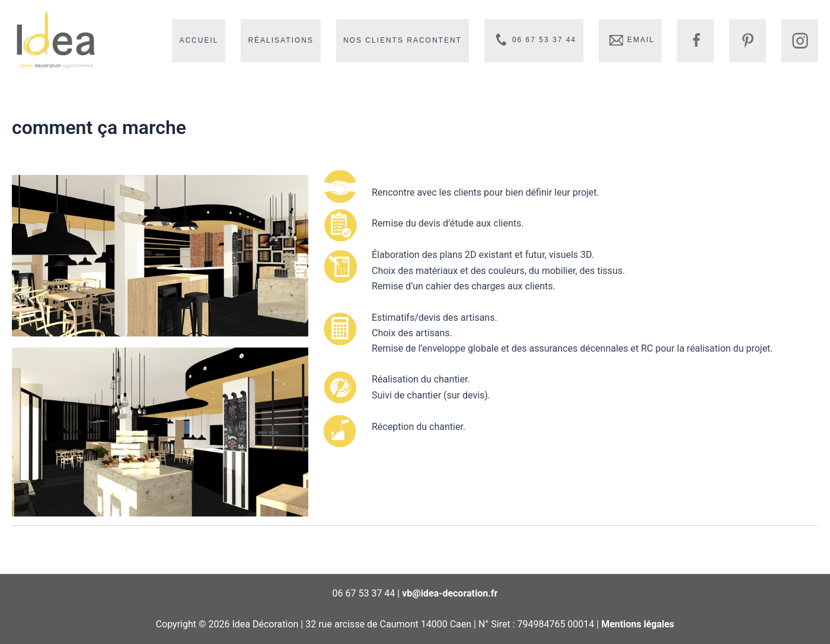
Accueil (199, 40)
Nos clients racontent (403, 40)
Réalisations (280, 40)
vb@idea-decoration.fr (450, 593)
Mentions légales (638, 624)
